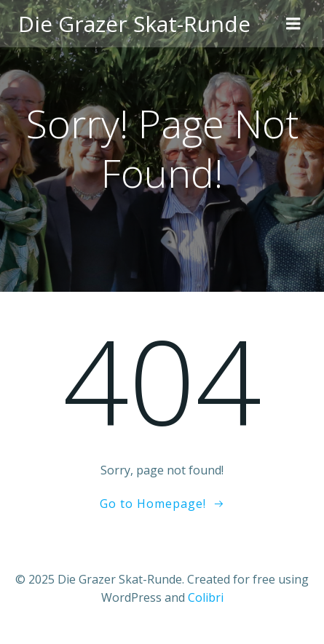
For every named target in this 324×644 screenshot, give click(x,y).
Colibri (206, 597)
